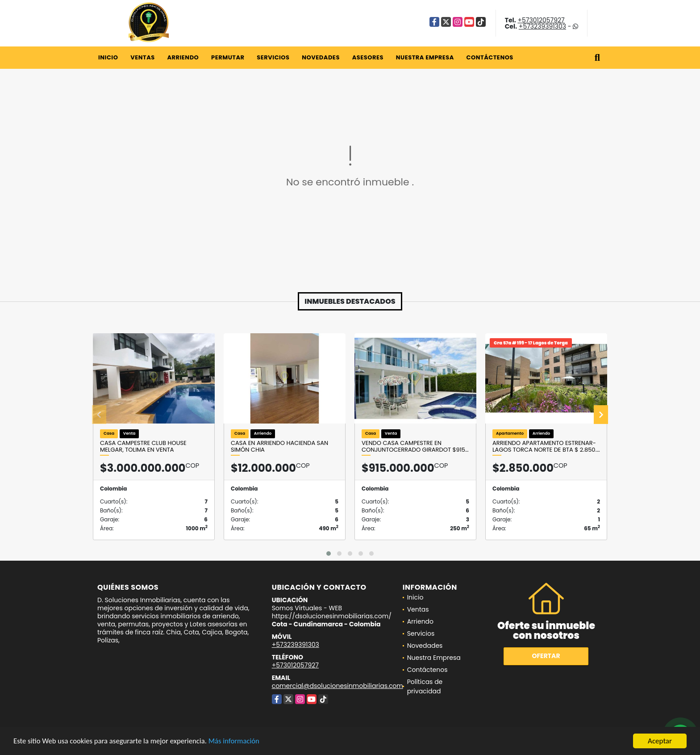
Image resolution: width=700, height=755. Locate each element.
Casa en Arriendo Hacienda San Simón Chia (279, 447)
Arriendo (183, 57)
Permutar (228, 57)
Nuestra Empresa (425, 57)
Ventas (143, 57)
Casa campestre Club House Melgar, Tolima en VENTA (143, 447)
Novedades (321, 57)
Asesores (368, 57)
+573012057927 (541, 20)
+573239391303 (542, 26)
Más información (238, 742)
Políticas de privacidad (425, 686)
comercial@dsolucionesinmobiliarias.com (337, 686)
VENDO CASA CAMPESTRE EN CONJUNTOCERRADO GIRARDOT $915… (415, 447)
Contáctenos (490, 57)
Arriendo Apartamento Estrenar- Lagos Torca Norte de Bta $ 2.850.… (546, 447)
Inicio (108, 57)
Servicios (273, 57)
